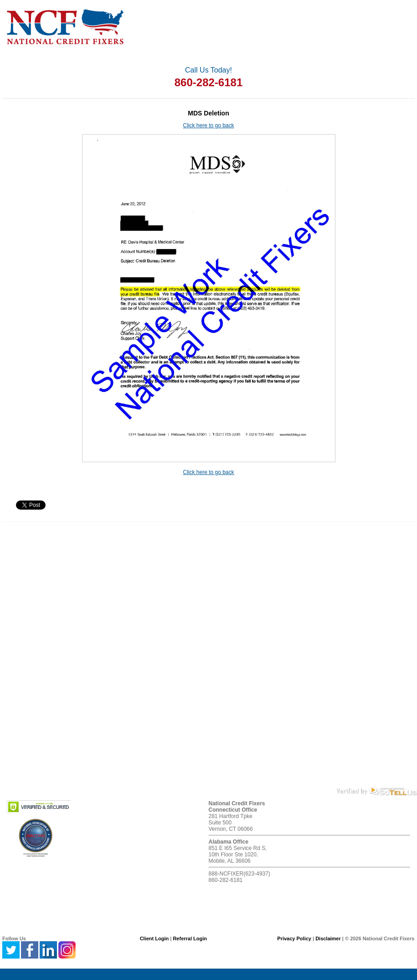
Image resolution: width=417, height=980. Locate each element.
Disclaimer (328, 938)
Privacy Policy (294, 938)
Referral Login (190, 938)
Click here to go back (208, 125)
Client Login (154, 938)
